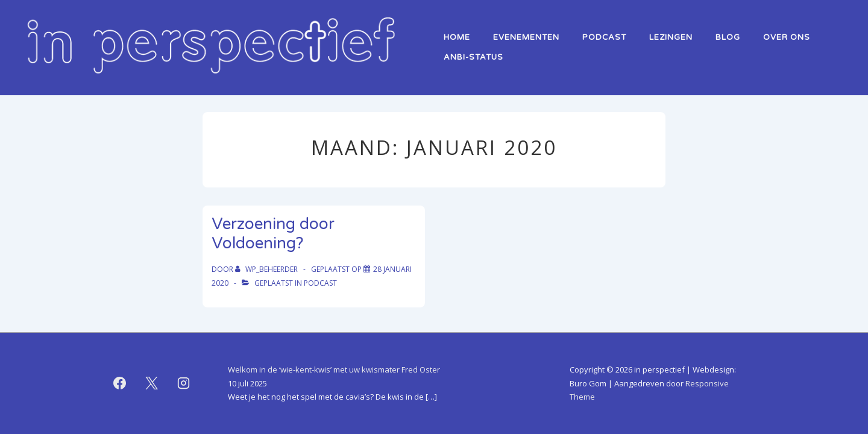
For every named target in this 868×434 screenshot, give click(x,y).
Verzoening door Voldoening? (273, 234)
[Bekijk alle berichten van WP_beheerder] (267, 269)
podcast (320, 283)
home (457, 37)
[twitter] (152, 383)
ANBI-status (473, 57)
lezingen (671, 37)
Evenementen (526, 37)
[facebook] (120, 383)
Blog (728, 37)
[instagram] (184, 383)
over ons (787, 37)
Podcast (604, 37)
